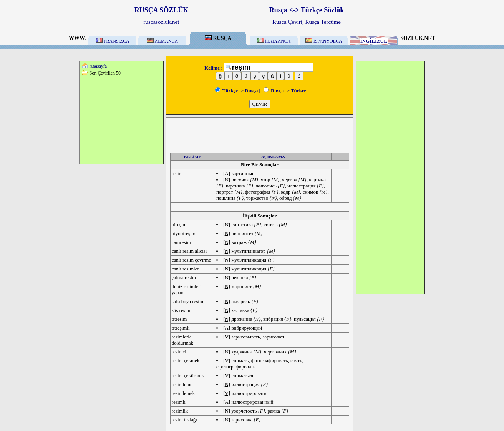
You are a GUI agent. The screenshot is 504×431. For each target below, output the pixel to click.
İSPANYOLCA (324, 41)
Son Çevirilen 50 (105, 73)
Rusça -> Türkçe (285, 90)
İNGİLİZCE (374, 41)
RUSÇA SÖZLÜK (162, 10)
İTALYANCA (274, 41)
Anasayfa (98, 66)
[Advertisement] (121, 119)
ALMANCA (162, 41)
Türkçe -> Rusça (237, 90)
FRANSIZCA (113, 41)
